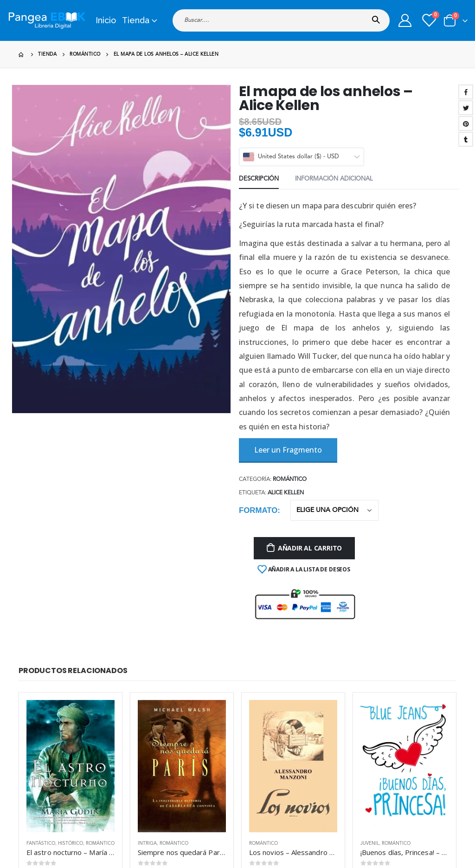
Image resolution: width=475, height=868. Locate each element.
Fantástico (41, 843)
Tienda (136, 20)
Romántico (290, 479)
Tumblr (466, 139)
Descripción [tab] (259, 179)
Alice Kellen (286, 493)
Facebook (466, 92)
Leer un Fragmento (288, 450)
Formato (258, 510)
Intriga (147, 843)
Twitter (466, 108)
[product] (71, 766)
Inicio (106, 20)
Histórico (71, 843)
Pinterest (466, 123)
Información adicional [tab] (334, 179)
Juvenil (370, 843)
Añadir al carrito (310, 548)
